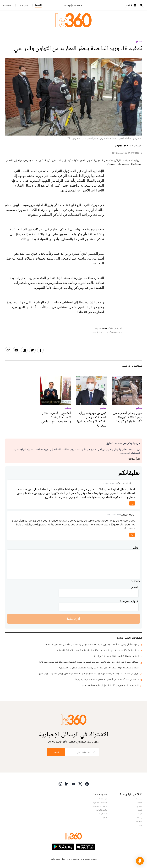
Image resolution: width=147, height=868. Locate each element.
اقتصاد (139, 803)
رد (132, 503)
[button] (140, 861)
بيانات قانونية (102, 810)
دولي (140, 825)
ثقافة (140, 810)
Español (7, 5)
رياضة (140, 817)
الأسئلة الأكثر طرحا (100, 803)
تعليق (135, 548)
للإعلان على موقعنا (100, 806)
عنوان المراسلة (129, 601)
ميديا (140, 814)
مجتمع (139, 41)
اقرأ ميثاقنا (134, 459)
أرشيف (104, 817)
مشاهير (139, 821)
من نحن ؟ (103, 799)
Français (24, 5)
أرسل (56, 752)
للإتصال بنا (103, 814)
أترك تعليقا (73, 619)
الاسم (135, 587)
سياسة (139, 799)
